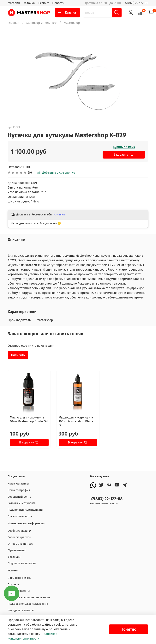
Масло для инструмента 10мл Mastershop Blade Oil (29, 419)
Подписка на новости (22, 563)
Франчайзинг (17, 550)
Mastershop (72, 23)
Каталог (67, 13)
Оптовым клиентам (20, 544)
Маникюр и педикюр (42, 23)
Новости (58, 3)
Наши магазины (18, 484)
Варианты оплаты (20, 578)
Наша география (19, 490)
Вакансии (14, 557)
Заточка (29, 3)
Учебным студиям (19, 531)
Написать (18, 355)
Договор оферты (19, 591)
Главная (14, 23)
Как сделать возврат (21, 610)
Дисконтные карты (20, 516)
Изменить (60, 215)
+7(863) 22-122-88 (136, 3)
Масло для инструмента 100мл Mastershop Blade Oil (76, 421)
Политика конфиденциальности (29, 597)
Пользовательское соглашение (28, 604)
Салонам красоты (19, 537)
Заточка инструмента (22, 503)
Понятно (129, 629)
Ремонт (44, 3)
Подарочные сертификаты (25, 510)
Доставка (14, 584)
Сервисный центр (20, 497)
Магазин (14, 3)
